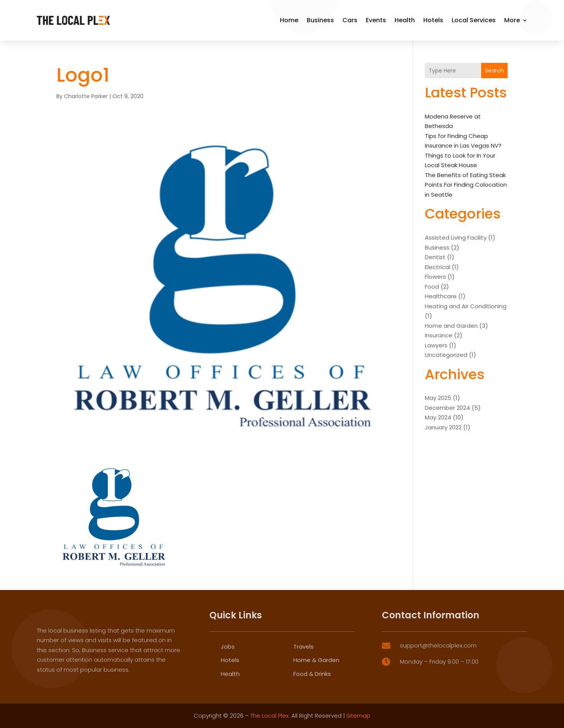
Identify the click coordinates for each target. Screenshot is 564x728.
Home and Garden (451, 326)
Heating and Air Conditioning (466, 306)
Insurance (439, 335)
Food (432, 287)
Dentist (435, 257)
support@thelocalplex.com (438, 697)
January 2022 (443, 427)
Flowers (435, 277)
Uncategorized (446, 355)
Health (405, 20)
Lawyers (436, 345)
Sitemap (358, 716)
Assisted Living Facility (456, 237)
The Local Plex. (270, 716)
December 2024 (447, 408)
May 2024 (438, 417)
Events (376, 20)
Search (494, 71)
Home (289, 20)
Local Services (474, 20)
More (512, 20)
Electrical (437, 267)
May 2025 (438, 398)
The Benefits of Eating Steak (465, 175)
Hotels (433, 20)
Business (320, 20)
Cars (350, 20)
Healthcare (441, 296)
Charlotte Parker (86, 96)
